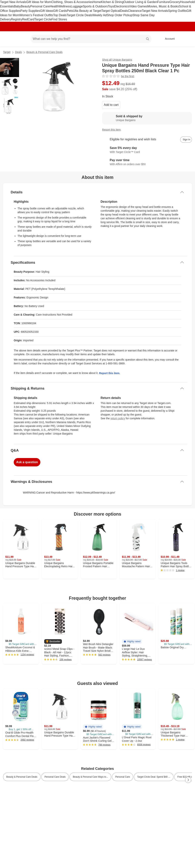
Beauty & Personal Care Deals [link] (22, 777)
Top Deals (60, 15)
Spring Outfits (177, 11)
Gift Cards (60, 11)
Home (97, 2)
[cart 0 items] (187, 39)
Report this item (111, 130)
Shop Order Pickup (119, 15)
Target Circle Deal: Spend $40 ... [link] (154, 777)
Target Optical (111, 11)
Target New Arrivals (13, 2)
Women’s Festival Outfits (36, 15)
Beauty (26, 6)
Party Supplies (30, 11)
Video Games (138, 6)
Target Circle (43, 19)
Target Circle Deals (80, 15)
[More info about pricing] (188, 85)
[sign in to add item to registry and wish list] (186, 140)
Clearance (135, 11)
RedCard (28, 19)
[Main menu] (22, 39)
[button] (53, 642)
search (148, 39)
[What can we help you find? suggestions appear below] (91, 39)
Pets (70, 11)
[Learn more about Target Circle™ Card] (147, 150)
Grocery (175, 2)
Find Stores (59, 19)
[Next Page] (188, 780)
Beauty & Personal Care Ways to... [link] (90, 777)
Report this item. (109, 373)
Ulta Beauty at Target (87, 11)
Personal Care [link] (123, 777)
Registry (17, 19)
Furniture (163, 2)
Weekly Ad (99, 15)
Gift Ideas (47, 11)
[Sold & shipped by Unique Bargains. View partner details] (147, 118)
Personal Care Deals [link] (55, 777)
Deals (124, 11)
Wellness (65, 6)
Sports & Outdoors (95, 6)
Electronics (121, 6)
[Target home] (8, 39)
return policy (118, 418)
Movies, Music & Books (163, 6)
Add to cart (111, 105)
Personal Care (40, 6)
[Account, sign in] (168, 39)
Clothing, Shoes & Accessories (72, 2)
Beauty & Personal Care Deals (45, 52)
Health (54, 6)
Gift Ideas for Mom (39, 2)
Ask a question (27, 462)
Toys (111, 6)
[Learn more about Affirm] (147, 162)
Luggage (77, 6)
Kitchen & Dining (112, 2)
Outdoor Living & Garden (140, 2)
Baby (17, 6)
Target (7, 52)
